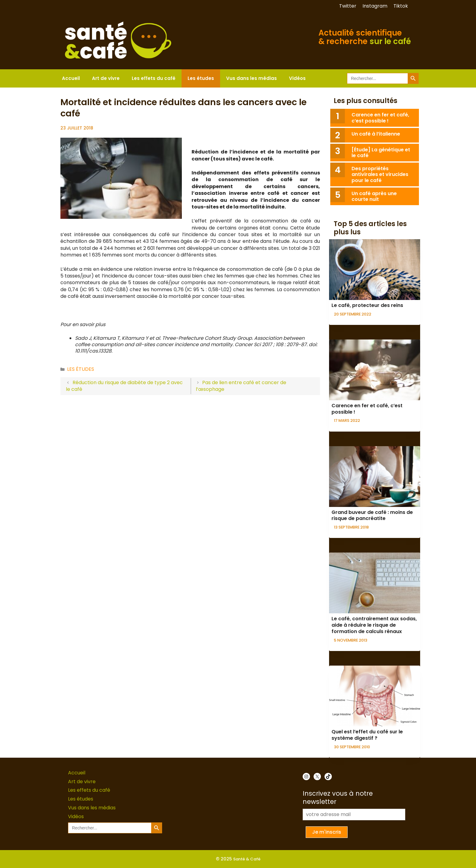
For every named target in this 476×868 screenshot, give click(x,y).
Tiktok (401, 6)
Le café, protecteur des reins (367, 305)
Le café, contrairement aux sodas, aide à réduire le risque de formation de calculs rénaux (374, 625)
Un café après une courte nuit (374, 196)
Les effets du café (154, 78)
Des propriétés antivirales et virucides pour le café (380, 174)
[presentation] (375, 270)
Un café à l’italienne (376, 134)
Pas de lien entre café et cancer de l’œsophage (241, 386)
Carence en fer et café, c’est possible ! (380, 118)
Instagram (375, 6)
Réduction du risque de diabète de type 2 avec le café (124, 386)
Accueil (71, 78)
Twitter (348, 6)
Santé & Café (247, 859)
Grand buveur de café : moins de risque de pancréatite (372, 515)
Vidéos (297, 78)
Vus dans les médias (252, 78)
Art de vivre (106, 78)
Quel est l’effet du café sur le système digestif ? (367, 735)
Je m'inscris (327, 832)
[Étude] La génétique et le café (381, 153)
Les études (201, 78)
